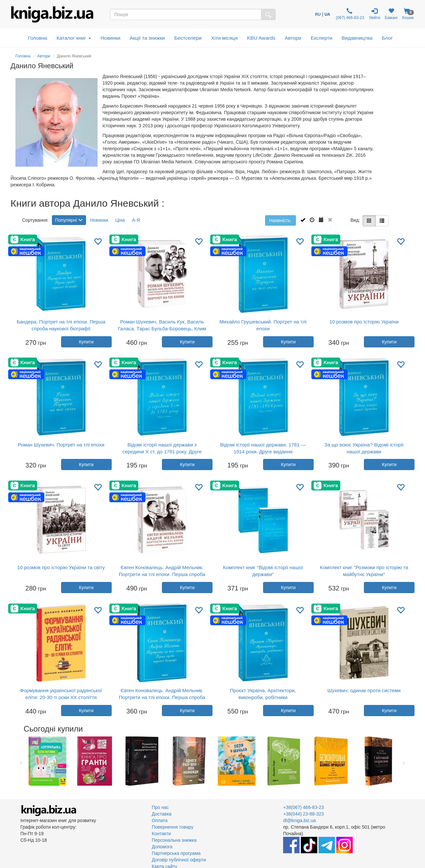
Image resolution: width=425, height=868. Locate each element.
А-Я (136, 220)
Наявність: (280, 220)
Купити (86, 342)
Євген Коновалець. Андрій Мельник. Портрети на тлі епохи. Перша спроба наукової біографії (162, 574)
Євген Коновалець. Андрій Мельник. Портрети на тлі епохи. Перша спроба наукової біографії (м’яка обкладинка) (162, 697)
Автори (293, 38)
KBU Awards (261, 38)
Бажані (391, 14)
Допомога (162, 847)
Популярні (69, 220)
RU (318, 14)
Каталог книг (74, 38)
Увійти (375, 14)
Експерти (322, 38)
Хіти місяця (224, 38)
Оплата (160, 820)
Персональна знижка (174, 840)
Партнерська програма (176, 853)
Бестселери (188, 38)
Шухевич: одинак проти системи (364, 690)
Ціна (120, 220)
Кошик (408, 14)
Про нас (160, 807)
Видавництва (357, 38)
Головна (37, 38)
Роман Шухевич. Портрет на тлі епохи (61, 445)
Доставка (162, 814)
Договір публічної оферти (179, 860)
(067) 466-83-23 (349, 14)
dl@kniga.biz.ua (300, 820)
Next (404, 761)
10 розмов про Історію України (364, 322)
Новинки (110, 38)
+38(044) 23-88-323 (303, 814)
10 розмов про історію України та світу (61, 567)
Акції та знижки (147, 38)
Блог (387, 38)
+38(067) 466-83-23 (303, 807)
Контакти (161, 834)
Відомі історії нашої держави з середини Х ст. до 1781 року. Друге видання (162, 452)
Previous (21, 761)
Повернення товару (173, 827)
